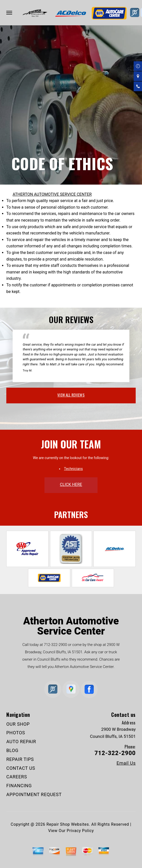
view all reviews (71, 395)
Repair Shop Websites (68, 824)
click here (71, 485)
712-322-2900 (55, 645)
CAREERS (17, 777)
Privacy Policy (80, 831)
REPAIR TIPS (20, 759)
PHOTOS (16, 733)
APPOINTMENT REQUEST (34, 794)
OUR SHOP (18, 724)
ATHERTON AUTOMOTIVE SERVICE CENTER (52, 194)
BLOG (12, 750)
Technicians (73, 469)
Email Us (126, 763)
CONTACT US (21, 768)
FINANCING (19, 786)
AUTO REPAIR (21, 742)
